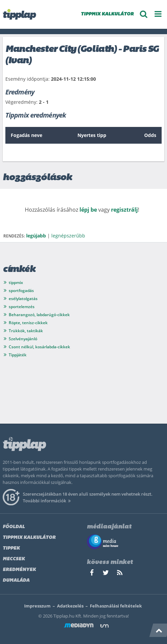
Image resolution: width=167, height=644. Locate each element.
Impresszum (37, 606)
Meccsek (14, 559)
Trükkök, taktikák (26, 331)
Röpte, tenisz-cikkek (28, 323)
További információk (48, 501)
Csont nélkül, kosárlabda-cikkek (39, 347)
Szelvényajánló (23, 339)
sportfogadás (21, 291)
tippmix (16, 282)
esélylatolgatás (23, 299)
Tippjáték (18, 355)
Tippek (11, 548)
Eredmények (19, 570)
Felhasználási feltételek (116, 606)
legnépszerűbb (68, 236)
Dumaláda (16, 581)
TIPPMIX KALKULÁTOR (107, 14)
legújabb (36, 236)
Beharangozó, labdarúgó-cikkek (39, 315)
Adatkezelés (70, 606)
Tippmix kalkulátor (29, 538)
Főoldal (14, 527)
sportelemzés (22, 307)
